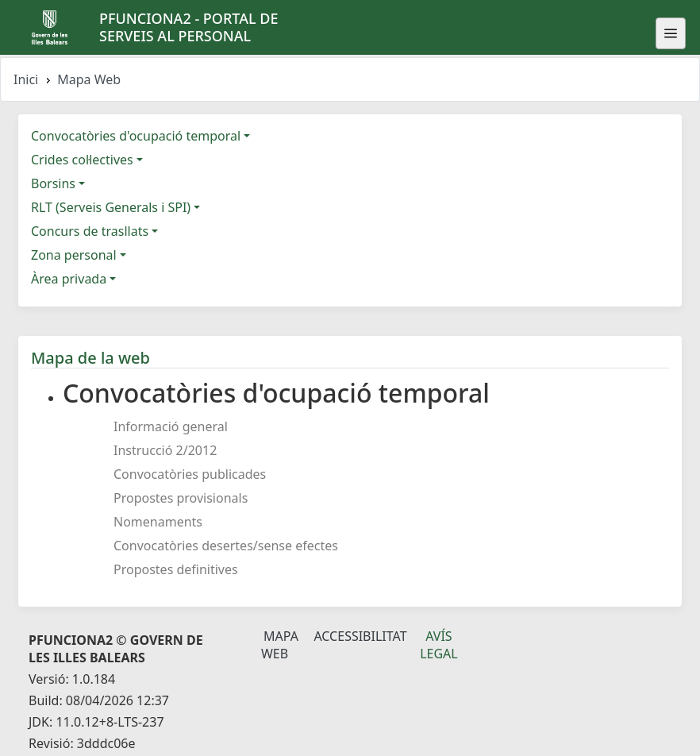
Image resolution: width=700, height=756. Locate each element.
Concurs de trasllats (90, 231)
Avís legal (439, 645)
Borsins (53, 183)
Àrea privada (69, 279)
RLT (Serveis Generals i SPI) (111, 207)
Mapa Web (280, 645)
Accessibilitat (360, 636)
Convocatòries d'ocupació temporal (136, 136)
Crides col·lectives (82, 160)
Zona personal (74, 255)
